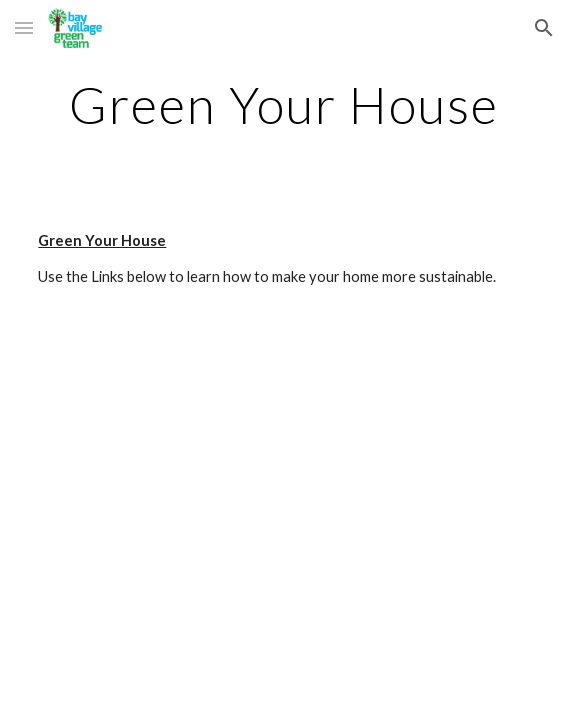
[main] (283, 105)
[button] (24, 27)
